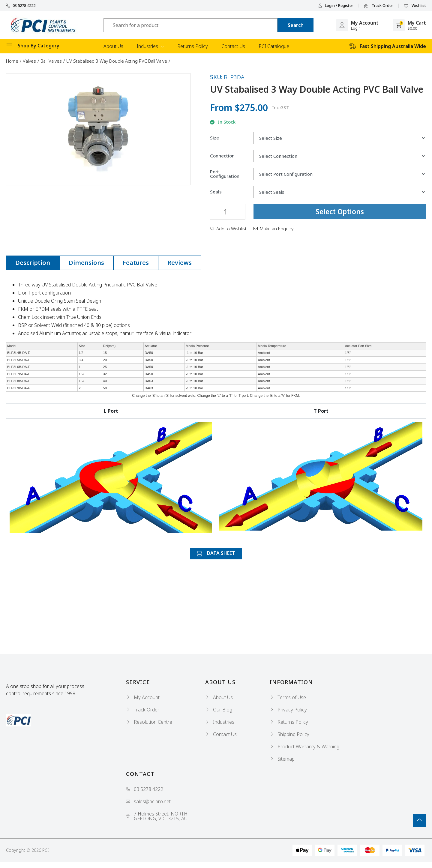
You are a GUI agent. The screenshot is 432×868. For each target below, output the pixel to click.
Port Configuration (225, 174)
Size (214, 138)
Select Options (340, 211)
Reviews (180, 263)
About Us (113, 46)
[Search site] (295, 25)
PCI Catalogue (274, 46)
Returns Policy (193, 46)
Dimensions (86, 263)
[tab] (33, 263)
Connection (222, 156)
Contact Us (233, 46)
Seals (216, 192)
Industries (150, 46)
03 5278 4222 (21, 6)
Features (136, 263)
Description (33, 263)
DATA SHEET (216, 553)
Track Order (379, 6)
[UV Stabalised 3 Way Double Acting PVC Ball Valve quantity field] (228, 212)
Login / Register (336, 6)
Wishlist (415, 6)
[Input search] (190, 25)
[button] (228, 229)
